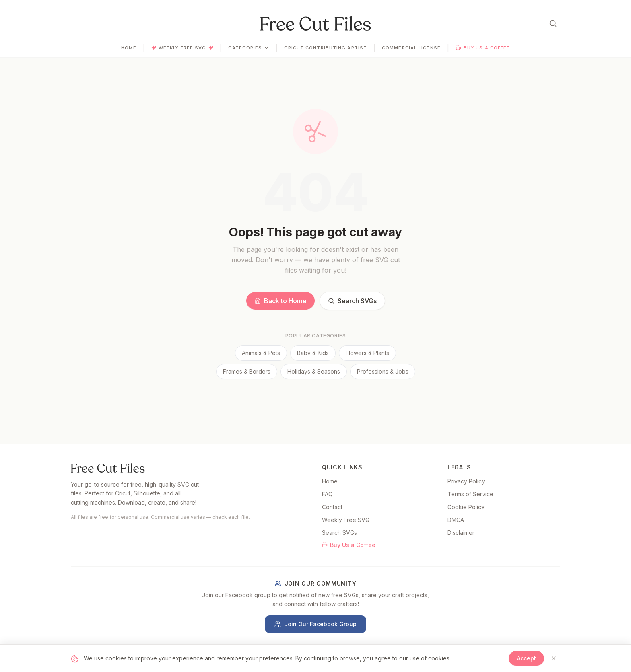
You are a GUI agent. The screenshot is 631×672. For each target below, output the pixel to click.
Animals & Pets (261, 353)
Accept (526, 658)
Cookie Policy (466, 507)
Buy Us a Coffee (483, 48)
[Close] (554, 658)
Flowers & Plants (367, 353)
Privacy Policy (466, 481)
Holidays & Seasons (314, 371)
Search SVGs (352, 301)
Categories (249, 48)
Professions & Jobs (383, 371)
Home (129, 48)
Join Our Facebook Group (315, 624)
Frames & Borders (247, 371)
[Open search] (553, 23)
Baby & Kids (313, 353)
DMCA (456, 520)
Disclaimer (461, 533)
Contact (332, 507)
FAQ (327, 494)
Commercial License (411, 48)
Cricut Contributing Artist (326, 48)
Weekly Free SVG (182, 48)
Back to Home (280, 301)
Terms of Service (470, 494)
